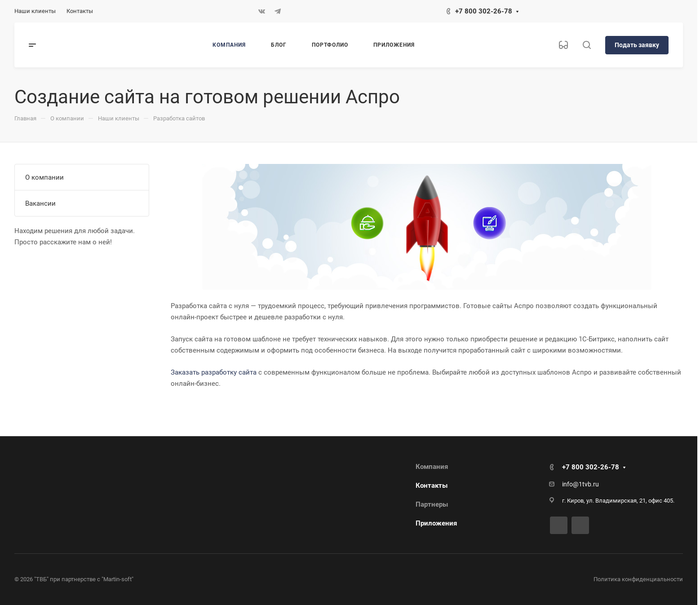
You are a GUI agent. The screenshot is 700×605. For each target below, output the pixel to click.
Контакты (432, 486)
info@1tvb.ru (580, 484)
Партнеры (432, 504)
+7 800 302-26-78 (484, 11)
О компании (44, 177)
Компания (432, 467)
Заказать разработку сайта (214, 372)
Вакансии (40, 203)
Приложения (436, 523)
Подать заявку (637, 45)
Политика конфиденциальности (638, 579)
